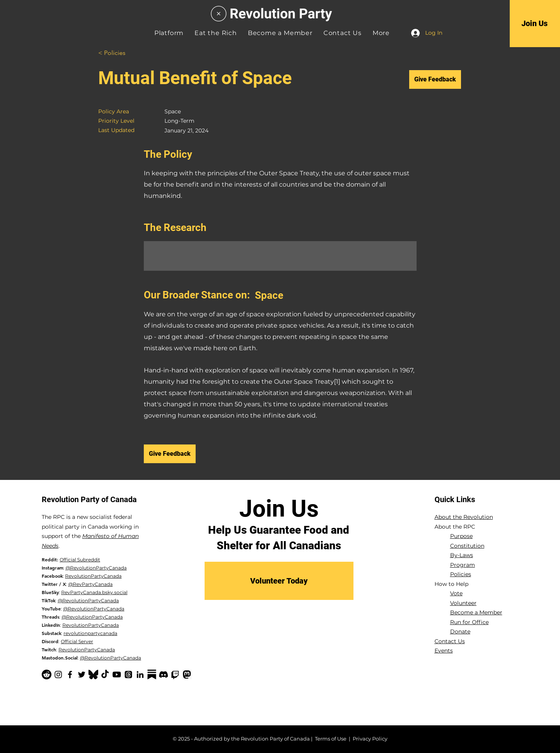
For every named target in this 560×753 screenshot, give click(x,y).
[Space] (336, 295)
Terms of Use (331, 739)
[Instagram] (58, 675)
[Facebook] (70, 675)
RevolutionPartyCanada (93, 576)
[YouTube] (117, 675)
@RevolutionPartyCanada (96, 568)
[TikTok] (105, 675)
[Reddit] (47, 675)
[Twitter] (82, 675)
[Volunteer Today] (279, 581)
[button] (381, 33)
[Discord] (163, 675)
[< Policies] (126, 53)
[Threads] (128, 675)
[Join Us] (534, 23)
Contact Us (450, 641)
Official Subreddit (80, 560)
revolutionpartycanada (90, 633)
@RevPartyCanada (90, 584)
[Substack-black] (152, 675)
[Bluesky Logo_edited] (93, 675)
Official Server (77, 641)
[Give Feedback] (435, 79)
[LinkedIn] (140, 675)
